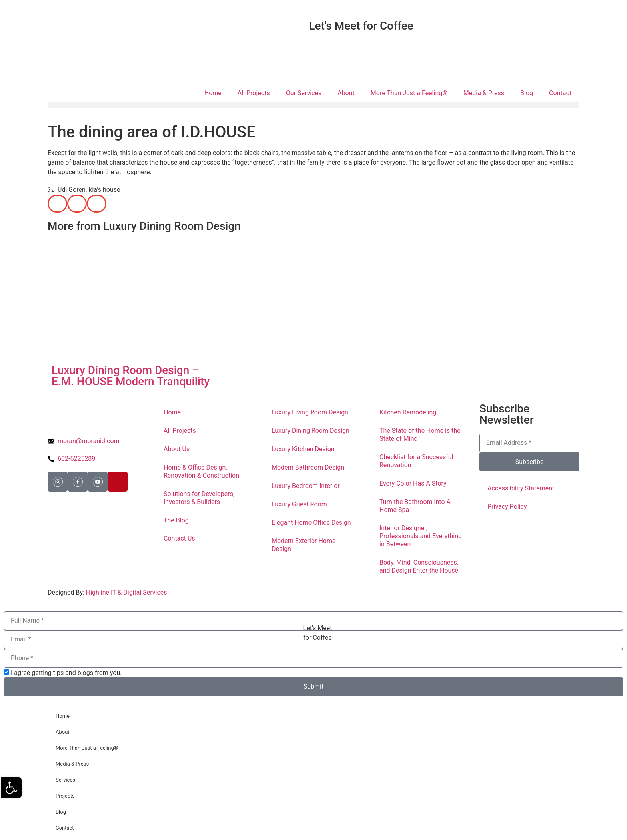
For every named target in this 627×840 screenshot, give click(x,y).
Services (65, 780)
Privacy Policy (507, 507)
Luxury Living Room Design (310, 412)
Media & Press (484, 93)
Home (213, 93)
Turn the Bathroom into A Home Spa (415, 506)
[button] (313, 105)
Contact (560, 93)
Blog (527, 93)
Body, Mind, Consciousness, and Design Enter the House (419, 566)
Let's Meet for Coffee (361, 26)
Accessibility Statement (521, 488)
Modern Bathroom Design (308, 467)
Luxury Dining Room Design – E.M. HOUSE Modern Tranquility (131, 376)
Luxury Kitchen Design (303, 449)
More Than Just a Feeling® (409, 93)
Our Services (304, 93)
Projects (65, 796)
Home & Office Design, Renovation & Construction (201, 471)
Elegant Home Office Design (311, 523)
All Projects (254, 93)
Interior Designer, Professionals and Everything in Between (421, 536)
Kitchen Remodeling (408, 412)
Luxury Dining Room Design (311, 431)
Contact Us (179, 538)
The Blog (176, 520)
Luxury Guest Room (299, 504)
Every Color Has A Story (413, 483)
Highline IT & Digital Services (127, 592)
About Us (177, 449)
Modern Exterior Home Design (304, 545)
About (346, 93)
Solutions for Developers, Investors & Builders (199, 498)
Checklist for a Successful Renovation (416, 461)
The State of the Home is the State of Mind (420, 435)
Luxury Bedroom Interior (306, 486)
